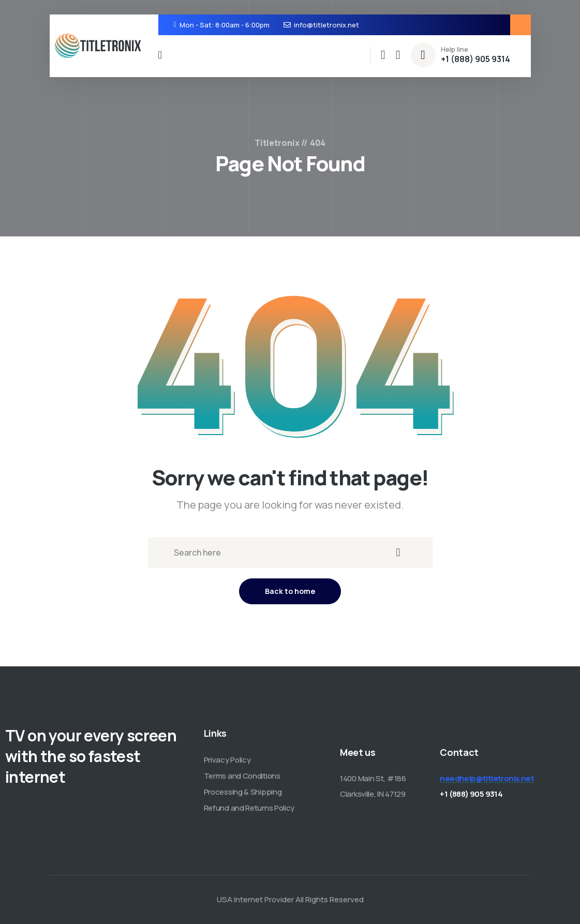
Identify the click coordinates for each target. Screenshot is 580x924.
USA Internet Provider (255, 899)
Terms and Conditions (242, 776)
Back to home (290, 591)
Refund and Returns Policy (249, 808)
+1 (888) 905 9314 (475, 59)
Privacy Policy (227, 760)
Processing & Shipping (243, 792)
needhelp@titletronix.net (487, 778)
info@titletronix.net (326, 25)
